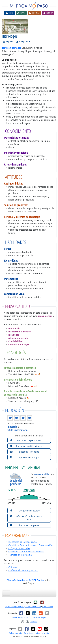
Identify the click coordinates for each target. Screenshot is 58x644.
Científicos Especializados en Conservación (30, 545)
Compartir (22, 42)
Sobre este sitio (16, 633)
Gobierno (13, 567)
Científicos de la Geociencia (23, 542)
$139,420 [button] (46, 503)
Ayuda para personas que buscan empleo (23, 607)
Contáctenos (48, 607)
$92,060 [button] (29, 490)
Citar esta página (39, 617)
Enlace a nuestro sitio (21, 617)
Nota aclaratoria (42, 633)
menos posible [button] (41, 474)
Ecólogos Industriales (19, 548)
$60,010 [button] (11, 503)
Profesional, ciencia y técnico (23, 570)
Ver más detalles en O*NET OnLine (26, 580)
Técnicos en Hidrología (20, 555)
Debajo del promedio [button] (16, 482)
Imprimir (8, 42)
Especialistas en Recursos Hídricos (26, 552)
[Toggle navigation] (7, 593)
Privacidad (29, 633)
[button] (36, 374)
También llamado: (11, 48)
